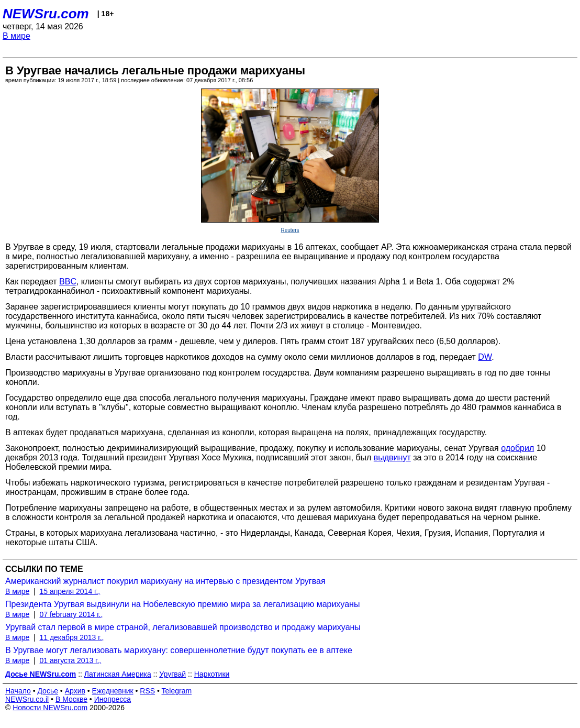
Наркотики (212, 674)
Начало (18, 691)
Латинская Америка (118, 674)
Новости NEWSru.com (50, 708)
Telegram (177, 691)
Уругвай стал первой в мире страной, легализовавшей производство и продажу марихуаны (183, 627)
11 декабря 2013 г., (71, 637)
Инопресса (113, 699)
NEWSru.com (46, 14)
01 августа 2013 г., (70, 660)
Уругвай (172, 674)
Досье (48, 691)
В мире (16, 36)
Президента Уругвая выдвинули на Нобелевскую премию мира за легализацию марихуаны (182, 604)
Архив (75, 691)
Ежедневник (113, 691)
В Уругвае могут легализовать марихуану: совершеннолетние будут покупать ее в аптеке (179, 650)
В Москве (71, 699)
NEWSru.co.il (27, 699)
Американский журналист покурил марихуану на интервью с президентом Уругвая (165, 581)
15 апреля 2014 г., (70, 591)
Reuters (290, 230)
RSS (147, 691)
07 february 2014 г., (71, 614)
